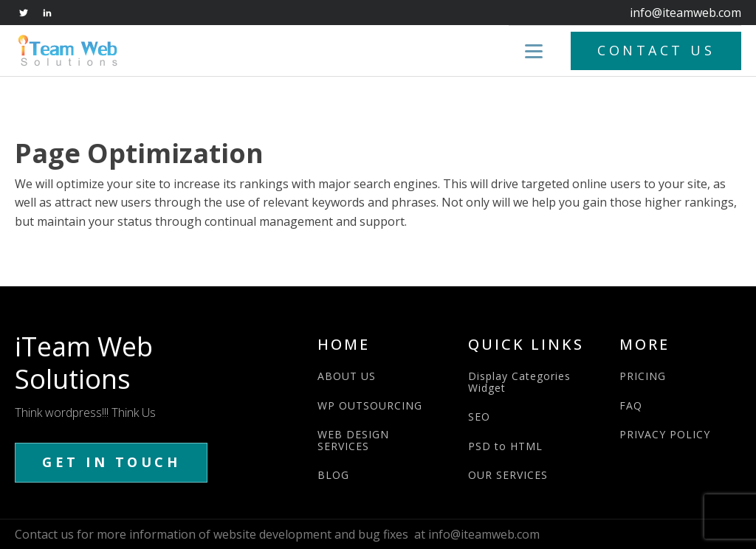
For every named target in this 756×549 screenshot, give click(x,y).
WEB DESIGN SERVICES (353, 440)
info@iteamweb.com (685, 13)
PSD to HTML (505, 446)
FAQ (631, 405)
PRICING (643, 376)
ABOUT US (347, 376)
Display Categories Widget (519, 382)
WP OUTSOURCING (370, 405)
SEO (479, 417)
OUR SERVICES (508, 475)
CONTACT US (656, 50)
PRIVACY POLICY (665, 434)
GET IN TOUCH (111, 462)
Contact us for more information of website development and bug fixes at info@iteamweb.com (277, 534)
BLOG (333, 475)
